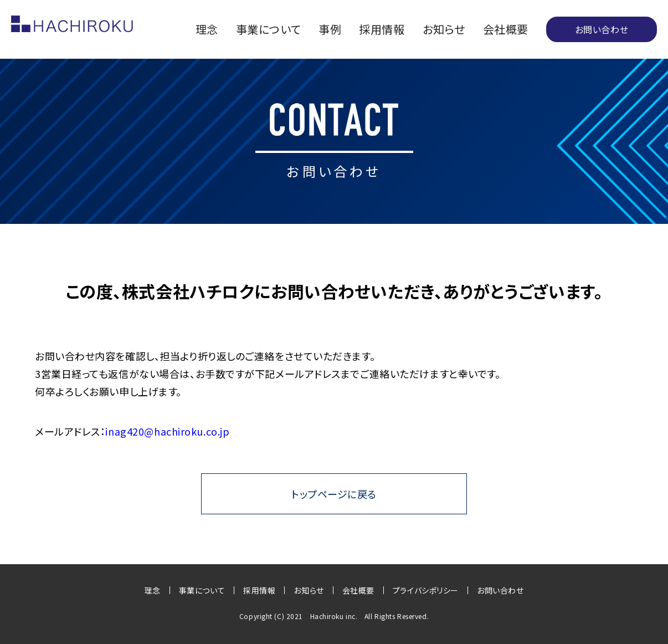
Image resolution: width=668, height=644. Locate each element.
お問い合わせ (602, 29)
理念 (207, 29)
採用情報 (382, 29)
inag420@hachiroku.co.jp (167, 431)
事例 (330, 29)
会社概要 (506, 29)
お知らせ (444, 29)
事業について (268, 29)
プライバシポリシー (426, 590)
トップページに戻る (334, 494)
